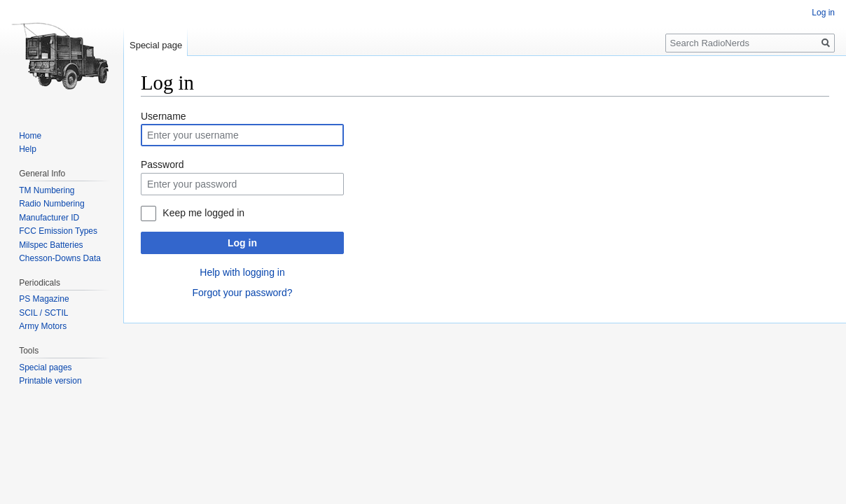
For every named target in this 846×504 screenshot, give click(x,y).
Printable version (50, 381)
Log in (242, 243)
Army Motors (43, 326)
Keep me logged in (203, 213)
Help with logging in (242, 272)
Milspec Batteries (51, 245)
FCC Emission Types (58, 231)
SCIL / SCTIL (43, 313)
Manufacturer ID (49, 218)
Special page (156, 45)
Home (30, 136)
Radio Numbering (51, 204)
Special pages (45, 367)
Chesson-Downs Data (60, 258)
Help (28, 149)
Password (162, 164)
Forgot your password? (242, 293)
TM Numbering (47, 190)
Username (164, 116)
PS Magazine (44, 299)
